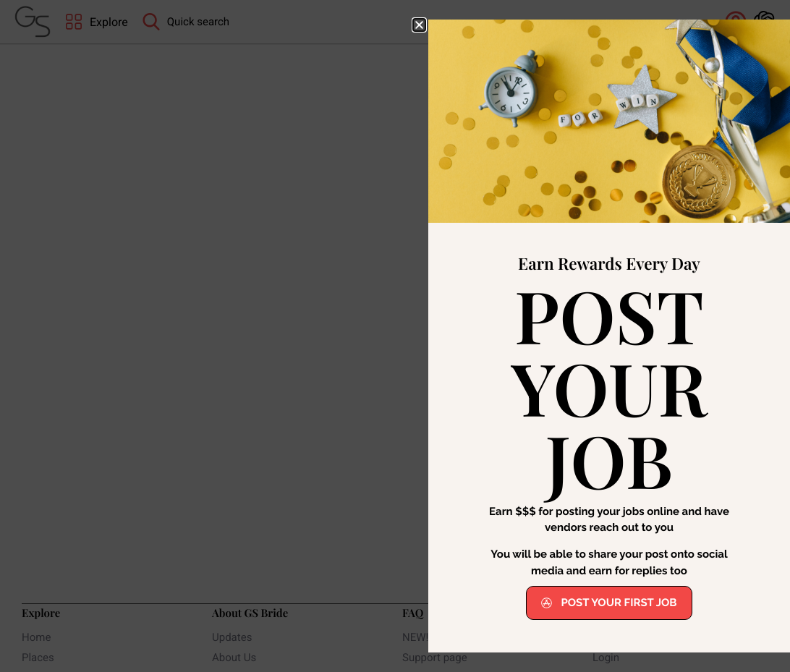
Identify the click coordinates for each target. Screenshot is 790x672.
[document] (395, 336)
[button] (419, 25)
